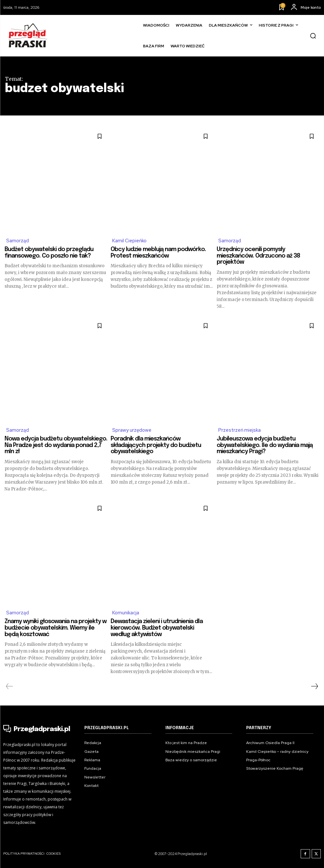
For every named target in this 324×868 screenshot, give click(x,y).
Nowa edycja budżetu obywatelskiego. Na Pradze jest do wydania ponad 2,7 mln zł (56, 445)
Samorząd (18, 241)
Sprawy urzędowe (132, 430)
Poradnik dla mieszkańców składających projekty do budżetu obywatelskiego (156, 445)
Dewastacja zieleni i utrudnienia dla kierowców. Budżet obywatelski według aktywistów (157, 628)
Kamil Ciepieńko (130, 241)
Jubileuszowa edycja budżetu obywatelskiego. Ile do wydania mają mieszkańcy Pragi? (265, 445)
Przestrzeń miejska (240, 430)
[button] (313, 36)
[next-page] (314, 687)
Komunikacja (126, 613)
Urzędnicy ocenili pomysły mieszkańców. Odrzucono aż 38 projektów (258, 256)
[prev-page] (10, 687)
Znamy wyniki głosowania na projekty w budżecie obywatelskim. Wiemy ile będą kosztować (55, 628)
